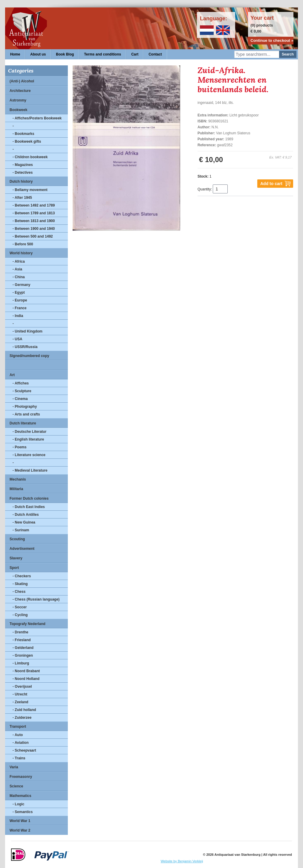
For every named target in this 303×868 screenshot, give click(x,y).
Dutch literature (23, 423)
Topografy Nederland (27, 624)
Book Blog (65, 54)
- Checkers (22, 576)
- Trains (19, 758)
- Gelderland (23, 648)
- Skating (20, 584)
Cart (135, 54)
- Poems (20, 447)
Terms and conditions (102, 54)
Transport (18, 727)
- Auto (18, 735)
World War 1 (20, 821)
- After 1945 (22, 198)
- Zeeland (20, 702)
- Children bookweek (30, 157)
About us (38, 54)
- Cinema (20, 399)
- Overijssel (22, 687)
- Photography (25, 407)
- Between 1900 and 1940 (34, 229)
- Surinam (21, 530)
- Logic (18, 804)
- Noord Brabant (26, 671)
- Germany (21, 285)
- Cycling (20, 615)
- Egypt (19, 293)
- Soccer (20, 607)
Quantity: (205, 189)
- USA (17, 339)
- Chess (19, 592)
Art (12, 375)
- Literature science (29, 455)
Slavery (16, 558)
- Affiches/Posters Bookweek (37, 118)
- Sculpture (22, 391)
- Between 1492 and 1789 (34, 205)
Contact (155, 54)
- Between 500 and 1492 (33, 236)
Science (16, 786)
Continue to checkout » (272, 40)
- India (18, 316)
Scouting (17, 539)
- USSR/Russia (25, 347)
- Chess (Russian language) (36, 599)
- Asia (17, 269)
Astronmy (18, 100)
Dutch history (21, 181)
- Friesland (22, 640)
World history (21, 253)
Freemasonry (21, 777)
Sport (14, 568)
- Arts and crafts (26, 414)
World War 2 (20, 830)
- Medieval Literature (30, 470)
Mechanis (18, 479)
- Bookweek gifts (27, 141)
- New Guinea (24, 522)
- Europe (20, 300)
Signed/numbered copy (29, 356)
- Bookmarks (23, 134)
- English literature (28, 439)
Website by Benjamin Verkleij (182, 861)
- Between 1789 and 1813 (34, 213)
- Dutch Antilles (26, 515)
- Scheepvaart (24, 750)
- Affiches (21, 383)
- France (20, 308)
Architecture (20, 91)
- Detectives (23, 173)
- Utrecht (20, 694)
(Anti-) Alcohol (22, 81)
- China (19, 277)
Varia (14, 767)
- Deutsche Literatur (29, 432)
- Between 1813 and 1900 (34, 221)
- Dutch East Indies (29, 507)
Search (288, 54)
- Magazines (23, 165)
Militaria (16, 489)
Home (15, 54)
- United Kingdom (27, 331)
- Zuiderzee (22, 718)
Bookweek (18, 110)
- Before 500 (23, 244)
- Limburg (21, 663)
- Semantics (23, 812)
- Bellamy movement (30, 190)
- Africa (19, 261)
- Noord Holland (26, 679)
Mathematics (20, 796)
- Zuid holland (24, 710)
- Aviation (21, 743)
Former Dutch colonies (29, 498)
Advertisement (22, 549)
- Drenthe (20, 632)
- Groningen (23, 655)
